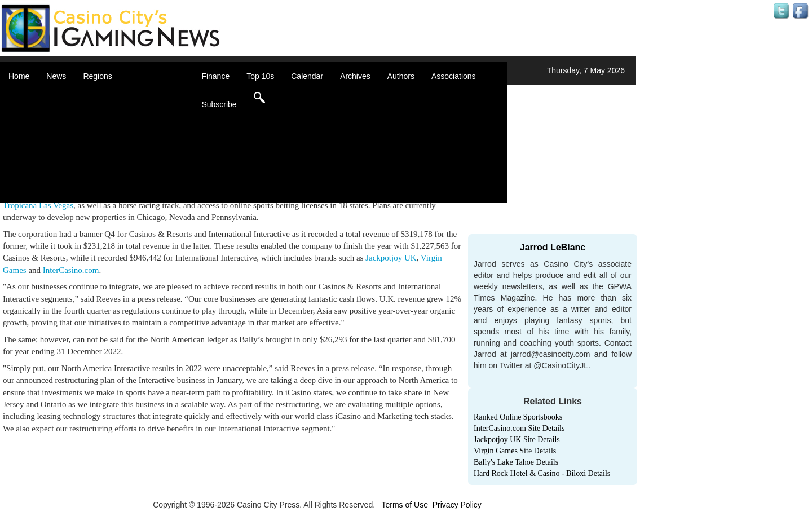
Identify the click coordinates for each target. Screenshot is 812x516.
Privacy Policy (457, 505)
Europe (110, 141)
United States (121, 186)
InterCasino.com (71, 270)
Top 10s (260, 76)
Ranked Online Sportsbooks (518, 417)
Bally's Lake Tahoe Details (516, 462)
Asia (105, 107)
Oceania (112, 164)
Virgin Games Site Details (515, 451)
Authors (401, 76)
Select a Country (126, 197)
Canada (111, 118)
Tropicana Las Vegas (38, 205)
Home (19, 76)
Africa (107, 96)
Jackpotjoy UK (391, 258)
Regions (97, 76)
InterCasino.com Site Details (519, 428)
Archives (355, 76)
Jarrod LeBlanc (553, 247)
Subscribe (219, 104)
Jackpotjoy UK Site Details (517, 440)
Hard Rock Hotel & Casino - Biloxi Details (542, 473)
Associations (454, 76)
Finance (215, 76)
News (56, 76)
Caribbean (115, 130)
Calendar (307, 76)
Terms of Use (404, 505)
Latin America (121, 152)
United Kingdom (125, 175)
